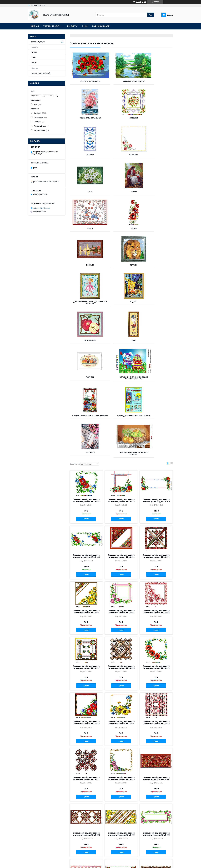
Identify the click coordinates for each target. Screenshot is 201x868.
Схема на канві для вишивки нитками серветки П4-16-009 (156, 559)
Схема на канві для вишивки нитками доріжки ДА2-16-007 (121, 781)
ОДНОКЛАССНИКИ (31, 836)
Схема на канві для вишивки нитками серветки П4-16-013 (86, 670)
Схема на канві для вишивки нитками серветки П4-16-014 (121, 670)
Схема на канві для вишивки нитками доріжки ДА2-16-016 (156, 392)
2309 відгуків (141, 2)
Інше (86, 267)
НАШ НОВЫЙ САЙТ (101, 26)
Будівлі (121, 228)
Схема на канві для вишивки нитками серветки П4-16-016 (121, 392)
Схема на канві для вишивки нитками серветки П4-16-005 (121, 503)
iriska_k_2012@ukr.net (41, 208)
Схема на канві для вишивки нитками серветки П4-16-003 (86, 503)
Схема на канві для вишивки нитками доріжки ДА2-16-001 (156, 670)
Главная (35, 26)
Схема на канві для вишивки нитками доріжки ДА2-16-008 (156, 781)
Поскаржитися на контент (107, 865)
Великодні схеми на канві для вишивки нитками (157, 268)
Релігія (121, 155)
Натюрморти (157, 228)
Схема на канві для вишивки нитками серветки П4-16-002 (156, 448)
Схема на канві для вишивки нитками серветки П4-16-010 (86, 614)
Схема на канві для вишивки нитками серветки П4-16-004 (86, 392)
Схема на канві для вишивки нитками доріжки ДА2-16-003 (121, 725)
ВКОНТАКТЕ (29, 839)
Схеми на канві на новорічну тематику (86, 306)
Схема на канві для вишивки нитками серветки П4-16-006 (156, 503)
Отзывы (34, 63)
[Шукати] (151, 15)
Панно (86, 192)
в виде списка (172, 355)
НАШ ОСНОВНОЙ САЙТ (41, 73)
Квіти (86, 155)
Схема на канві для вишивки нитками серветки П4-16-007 (86, 559)
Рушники (121, 118)
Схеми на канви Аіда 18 (157, 81)
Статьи (34, 52)
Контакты (72, 26)
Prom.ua (113, 862)
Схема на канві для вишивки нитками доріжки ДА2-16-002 (86, 725)
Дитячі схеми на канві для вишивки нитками (86, 229)
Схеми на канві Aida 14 (86, 81)
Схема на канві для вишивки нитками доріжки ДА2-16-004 (86, 448)
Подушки (86, 118)
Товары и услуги (52, 26)
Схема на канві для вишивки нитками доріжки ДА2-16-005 (156, 725)
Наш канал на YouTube (33, 842)
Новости (34, 47)
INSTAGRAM (29, 852)
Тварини (157, 192)
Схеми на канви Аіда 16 (121, 81)
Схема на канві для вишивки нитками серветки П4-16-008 (121, 559)
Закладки (157, 305)
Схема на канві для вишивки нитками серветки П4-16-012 (156, 614)
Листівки (121, 267)
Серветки (157, 118)
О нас (85, 26)
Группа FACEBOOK (31, 845)
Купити (86, 410)
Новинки (34, 68)
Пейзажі (121, 192)
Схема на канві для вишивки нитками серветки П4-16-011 (121, 614)
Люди (157, 155)
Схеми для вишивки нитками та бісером (86, 345)
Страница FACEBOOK (33, 849)
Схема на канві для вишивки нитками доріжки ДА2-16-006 (86, 781)
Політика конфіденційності (127, 865)
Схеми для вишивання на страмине (121, 306)
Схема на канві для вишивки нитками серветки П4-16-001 (121, 448)
